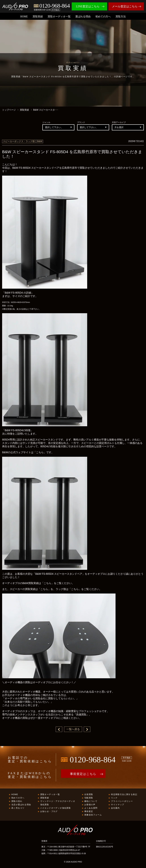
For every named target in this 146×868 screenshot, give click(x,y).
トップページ (9, 110)
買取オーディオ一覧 (59, 17)
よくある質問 (91, 808)
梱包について (91, 801)
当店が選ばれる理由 (21, 805)
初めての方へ (103, 17)
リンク (114, 798)
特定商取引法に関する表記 (124, 795)
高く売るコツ (18, 808)
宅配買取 (89, 798)
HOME (24, 17)
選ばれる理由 (83, 17)
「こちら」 (40, 452)
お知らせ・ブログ (49, 812)
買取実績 (38, 17)
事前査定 (89, 812)
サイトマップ (118, 805)
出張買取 (89, 795)
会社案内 (115, 808)
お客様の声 (90, 805)
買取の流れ (17, 801)
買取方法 (121, 17)
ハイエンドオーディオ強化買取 (56, 808)
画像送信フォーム (93, 815)
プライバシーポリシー (122, 801)
